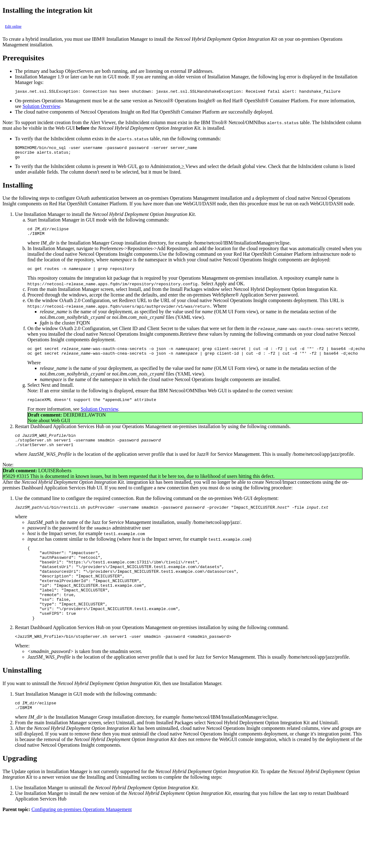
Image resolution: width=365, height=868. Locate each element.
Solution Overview (41, 107)
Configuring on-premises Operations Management (82, 840)
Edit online (13, 26)
